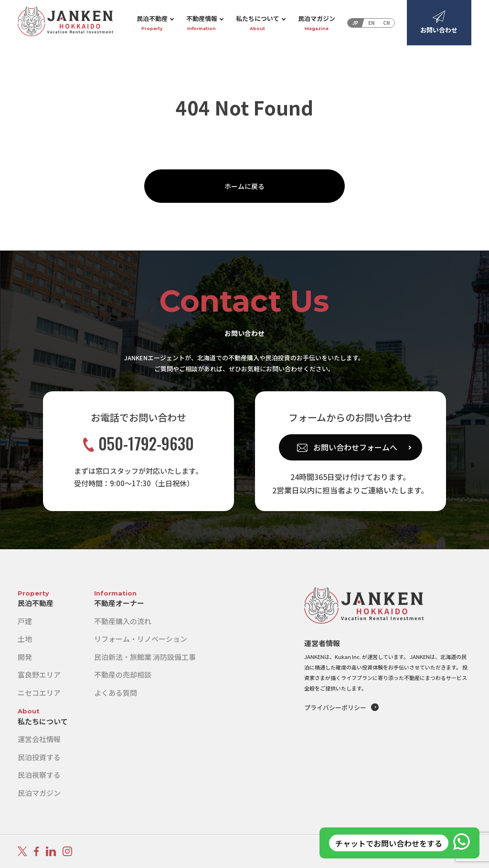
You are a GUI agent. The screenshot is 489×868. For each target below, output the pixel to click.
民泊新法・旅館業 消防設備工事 (145, 657)
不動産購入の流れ (123, 621)
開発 (25, 657)
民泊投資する (39, 757)
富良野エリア (39, 675)
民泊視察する (39, 775)
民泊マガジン (317, 23)
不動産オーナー (119, 603)
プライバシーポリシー (335, 707)
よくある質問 (116, 693)
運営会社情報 (39, 739)
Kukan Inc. (348, 657)
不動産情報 (202, 23)
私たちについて (258, 23)
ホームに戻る (244, 186)
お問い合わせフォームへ (355, 447)
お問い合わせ (439, 22)
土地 (25, 639)
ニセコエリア (39, 693)
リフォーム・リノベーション (141, 639)
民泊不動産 (152, 23)
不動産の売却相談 (123, 675)
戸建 (25, 621)
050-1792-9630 (138, 444)
